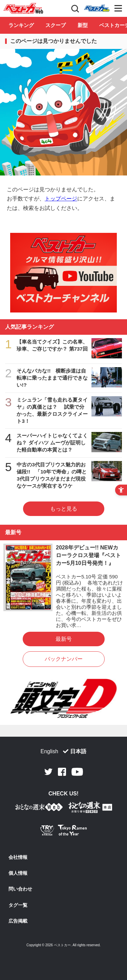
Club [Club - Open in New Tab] (97, 8)
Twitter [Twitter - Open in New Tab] (48, 772)
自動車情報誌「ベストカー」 (23, 8)
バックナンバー (64, 659)
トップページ (61, 199)
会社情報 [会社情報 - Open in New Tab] (18, 857)
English (49, 751)
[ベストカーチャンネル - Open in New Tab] (63, 273)
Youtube (77, 772)
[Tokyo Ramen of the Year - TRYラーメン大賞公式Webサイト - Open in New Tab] (64, 832)
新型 (83, 25)
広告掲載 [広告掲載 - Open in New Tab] (18, 921)
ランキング (21, 25)
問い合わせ (20, 889)
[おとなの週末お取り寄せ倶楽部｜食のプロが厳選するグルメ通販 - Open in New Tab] (39, 808)
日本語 (78, 751)
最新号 (64, 639)
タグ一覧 (18, 905)
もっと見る (64, 509)
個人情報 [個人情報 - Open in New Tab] (18, 873)
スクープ (56, 25)
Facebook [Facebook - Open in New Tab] (62, 772)
